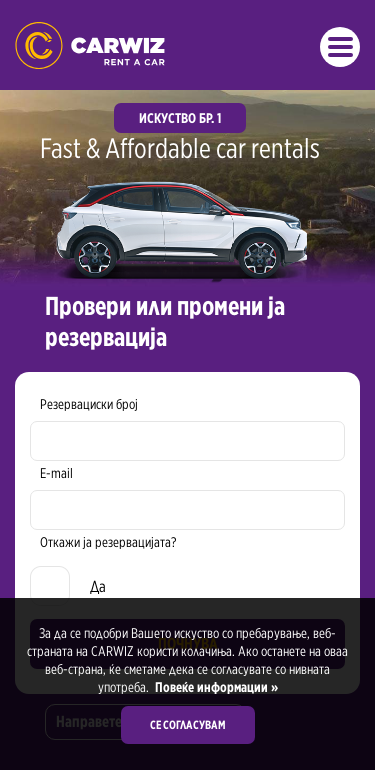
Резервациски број (89, 404)
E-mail (56, 473)
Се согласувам (188, 724)
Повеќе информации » (215, 687)
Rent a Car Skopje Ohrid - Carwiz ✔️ (90, 45)
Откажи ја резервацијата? (108, 542)
